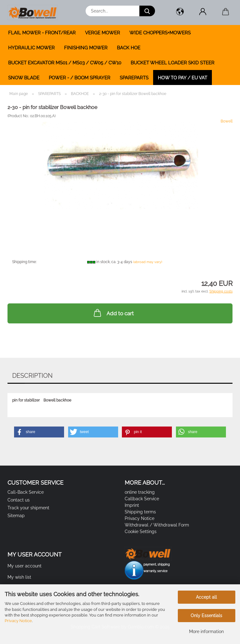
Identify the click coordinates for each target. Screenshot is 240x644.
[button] (180, 12)
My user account (25, 566)
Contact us (19, 500)
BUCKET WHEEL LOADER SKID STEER (172, 63)
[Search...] (147, 11)
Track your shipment (28, 508)
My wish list (19, 577)
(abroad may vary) (148, 262)
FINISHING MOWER (86, 48)
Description (32, 376)
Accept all (206, 597)
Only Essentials (206, 616)
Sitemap (16, 516)
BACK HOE (129, 48)
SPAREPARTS (134, 78)
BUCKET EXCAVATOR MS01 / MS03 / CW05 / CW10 (65, 63)
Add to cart (113, 313)
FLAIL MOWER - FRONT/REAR (42, 33)
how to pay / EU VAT (182, 78)
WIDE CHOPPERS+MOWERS (160, 33)
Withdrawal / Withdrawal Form (157, 525)
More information (206, 632)
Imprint (132, 505)
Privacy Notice (18, 621)
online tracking (140, 492)
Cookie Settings (141, 532)
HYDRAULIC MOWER (31, 48)
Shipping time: (24, 262)
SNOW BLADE (24, 78)
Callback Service (142, 499)
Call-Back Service (26, 492)
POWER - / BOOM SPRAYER (80, 78)
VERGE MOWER (102, 33)
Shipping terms (140, 512)
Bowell (227, 121)
